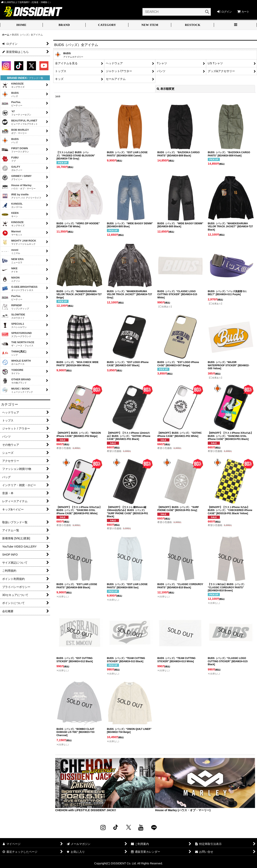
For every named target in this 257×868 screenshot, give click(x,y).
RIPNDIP (15, 307)
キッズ (59, 79)
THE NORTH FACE (18, 344)
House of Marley (19, 187)
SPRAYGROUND (17, 335)
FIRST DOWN (15, 150)
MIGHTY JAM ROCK (19, 242)
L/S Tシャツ (215, 63)
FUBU (10, 159)
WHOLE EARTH (16, 362)
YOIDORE (12, 372)
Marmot (12, 233)
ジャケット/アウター (119, 71)
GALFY (12, 168)
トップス (61, 71)
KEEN (10, 214)
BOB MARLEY (15, 131)
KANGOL (12, 205)
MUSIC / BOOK (17, 390)
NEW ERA (13, 261)
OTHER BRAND (16, 381)
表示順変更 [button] (166, 89)
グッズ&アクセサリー (221, 71)
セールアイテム (116, 79)
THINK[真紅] (14, 353)
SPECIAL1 (14, 325)
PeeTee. (12, 104)
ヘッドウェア (114, 63)
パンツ (161, 71)
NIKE (10, 270)
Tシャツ (162, 63)
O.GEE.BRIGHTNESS (20, 288)
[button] (235, 25)
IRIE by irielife (21, 196)
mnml (11, 251)
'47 (16, 113)
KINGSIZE (13, 85)
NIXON (11, 279)
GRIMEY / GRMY (17, 177)
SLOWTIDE (13, 316)
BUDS (10, 94)
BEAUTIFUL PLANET (20, 122)
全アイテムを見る (66, 63)
